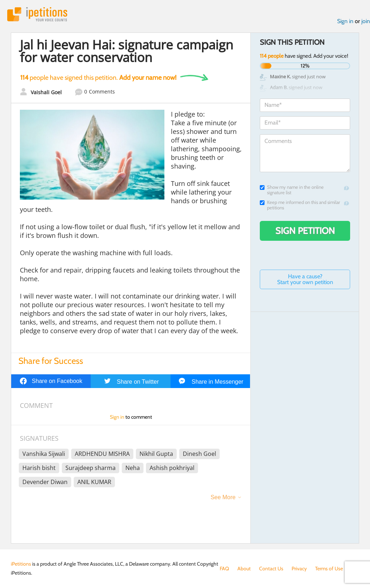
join (366, 21)
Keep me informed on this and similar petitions (300, 205)
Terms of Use (329, 569)
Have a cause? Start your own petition (305, 279)
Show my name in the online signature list (292, 190)
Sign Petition (305, 231)
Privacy (299, 569)
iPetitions (37, 14)
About (244, 569)
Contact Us (271, 569)
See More (223, 497)
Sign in (345, 21)
